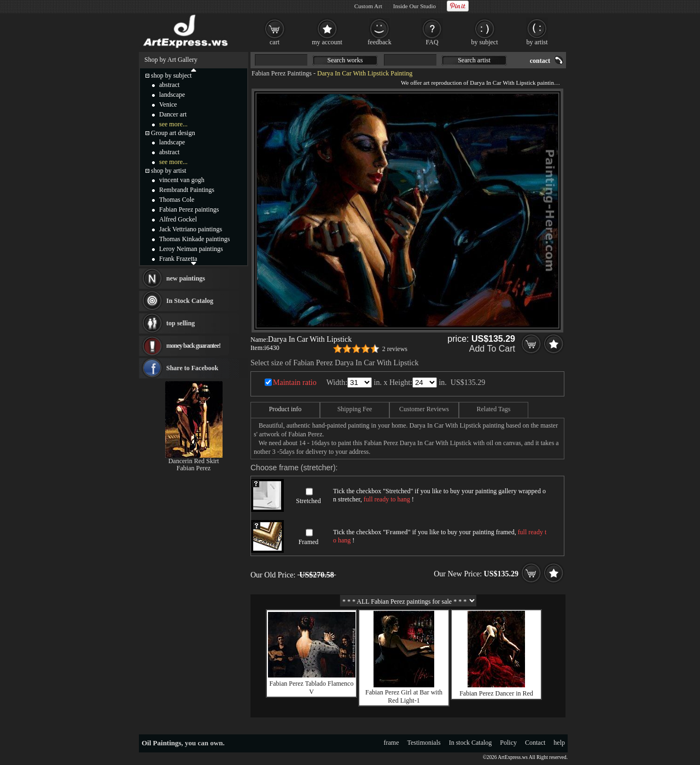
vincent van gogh (182, 180)
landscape (172, 95)
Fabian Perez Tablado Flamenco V (312, 688)
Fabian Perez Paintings (282, 73)
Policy (508, 743)
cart (275, 42)
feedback (379, 42)
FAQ (432, 42)
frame (392, 743)
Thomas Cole (177, 200)
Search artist (474, 60)
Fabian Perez (194, 468)
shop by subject (171, 75)
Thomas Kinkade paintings (194, 239)
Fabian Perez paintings (189, 209)
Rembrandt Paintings (187, 190)
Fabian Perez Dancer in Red (496, 693)
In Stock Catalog (190, 301)
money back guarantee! (193, 346)
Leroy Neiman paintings (191, 249)
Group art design (173, 133)
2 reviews (395, 349)
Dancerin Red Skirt (194, 461)
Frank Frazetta (178, 259)
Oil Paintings (162, 743)
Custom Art (368, 6)
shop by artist (169, 171)
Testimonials (424, 743)
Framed (309, 542)
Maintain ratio (295, 383)
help (559, 743)
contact (540, 61)
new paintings (186, 278)
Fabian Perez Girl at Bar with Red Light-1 (404, 696)
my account (327, 42)
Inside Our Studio (415, 6)
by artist (537, 42)
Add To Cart (492, 349)
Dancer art (173, 114)
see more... (173, 124)
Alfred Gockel (178, 219)
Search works (345, 60)
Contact (535, 743)
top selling (180, 323)
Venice (168, 104)
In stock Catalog (471, 743)
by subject (485, 42)
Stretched (308, 501)
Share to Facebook (192, 368)
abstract (169, 85)
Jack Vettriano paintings (191, 229)
